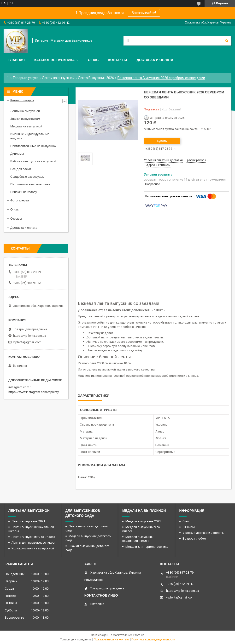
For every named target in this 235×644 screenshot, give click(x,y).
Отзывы (16, 219)
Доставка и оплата (155, 60)
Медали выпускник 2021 (143, 521)
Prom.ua (139, 635)
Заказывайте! (144, 13)
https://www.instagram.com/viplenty (34, 392)
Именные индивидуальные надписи (30, 136)
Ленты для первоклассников (33, 543)
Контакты (117, 60)
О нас (93, 60)
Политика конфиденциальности (153, 639)
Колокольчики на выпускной (33, 548)
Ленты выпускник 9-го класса (33, 537)
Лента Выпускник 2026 (96, 78)
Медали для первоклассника (147, 547)
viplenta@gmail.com (27, 342)
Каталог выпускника (55, 60)
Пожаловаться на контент (112, 639)
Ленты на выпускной (58, 78)
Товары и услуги (26, 78)
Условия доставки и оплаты (203, 533)
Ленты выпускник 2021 (28, 521)
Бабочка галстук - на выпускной (33, 161)
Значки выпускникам (25, 119)
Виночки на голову (24, 192)
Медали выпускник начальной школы (138, 539)
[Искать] (227, 41)
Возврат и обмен (195, 539)
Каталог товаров (22, 100)
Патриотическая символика (30, 184)
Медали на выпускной (26, 126)
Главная (17, 60)
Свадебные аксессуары (27, 177)
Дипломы (17, 154)
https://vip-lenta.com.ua (30, 336)
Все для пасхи (21, 169)
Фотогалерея (20, 200)
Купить (162, 141)
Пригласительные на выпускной (33, 146)
